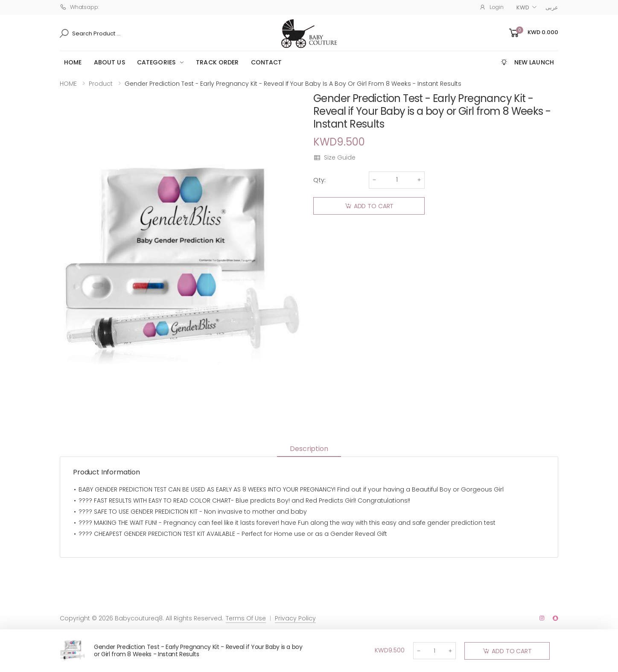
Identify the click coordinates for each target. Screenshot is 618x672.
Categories (156, 62)
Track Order (217, 62)
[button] (533, 33)
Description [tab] (309, 449)
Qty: (319, 180)
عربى (552, 7)
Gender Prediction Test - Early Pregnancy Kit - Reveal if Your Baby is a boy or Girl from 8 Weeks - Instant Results (198, 651)
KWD (523, 7)
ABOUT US (109, 62)
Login (491, 7)
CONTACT (267, 62)
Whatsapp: (79, 7)
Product (101, 84)
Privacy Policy (295, 618)
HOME (73, 62)
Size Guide (334, 158)
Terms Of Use (246, 618)
